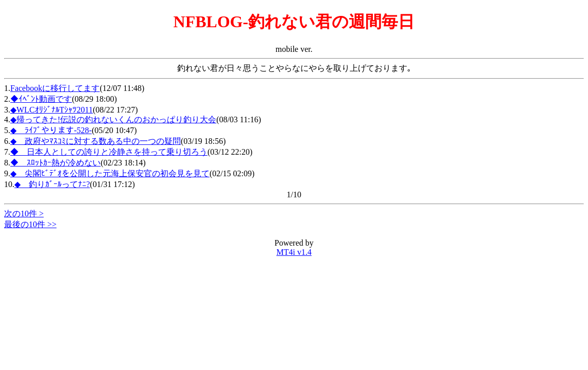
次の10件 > (24, 214)
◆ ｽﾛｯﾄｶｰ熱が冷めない (55, 163)
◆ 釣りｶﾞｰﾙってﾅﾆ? (52, 184)
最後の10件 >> (30, 224)
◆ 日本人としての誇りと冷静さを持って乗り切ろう (109, 152)
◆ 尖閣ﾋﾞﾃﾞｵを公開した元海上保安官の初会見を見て (110, 173)
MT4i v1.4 (294, 252)
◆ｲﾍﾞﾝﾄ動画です (41, 99)
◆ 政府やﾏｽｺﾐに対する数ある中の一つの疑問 (96, 141)
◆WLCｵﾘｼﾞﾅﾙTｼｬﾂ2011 (52, 110)
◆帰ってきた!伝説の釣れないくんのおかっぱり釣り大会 (113, 119)
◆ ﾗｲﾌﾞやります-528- (51, 130)
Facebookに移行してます (55, 88)
